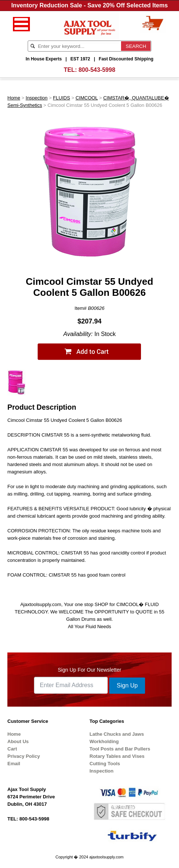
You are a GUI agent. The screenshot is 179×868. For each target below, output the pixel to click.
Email (14, 764)
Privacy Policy (24, 756)
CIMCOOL (87, 98)
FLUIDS (62, 98)
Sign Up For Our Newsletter (90, 670)
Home (14, 98)
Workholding (104, 741)
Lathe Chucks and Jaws (117, 734)
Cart (12, 749)
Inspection (37, 98)
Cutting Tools (105, 764)
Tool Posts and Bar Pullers (120, 749)
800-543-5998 (97, 70)
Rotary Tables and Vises (117, 756)
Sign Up (127, 685)
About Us (18, 741)
